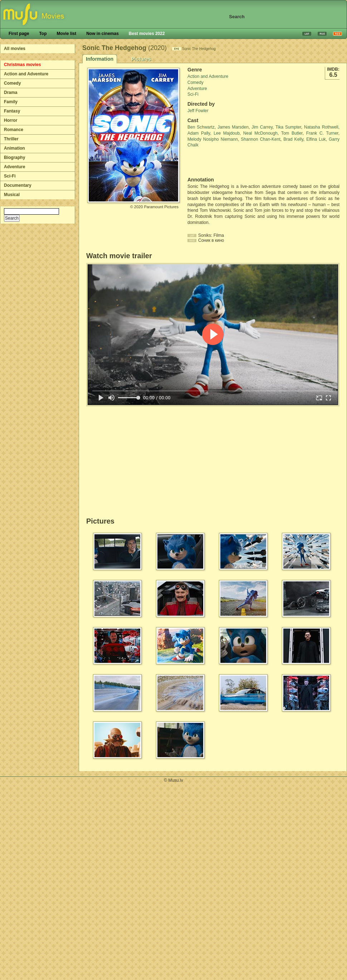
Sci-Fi (10, 176)
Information (100, 59)
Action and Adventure (26, 74)
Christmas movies (22, 65)
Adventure (14, 167)
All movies (15, 49)
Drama (11, 92)
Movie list (66, 34)
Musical (12, 195)
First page (19, 34)
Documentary (18, 185)
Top (43, 34)
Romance (14, 130)
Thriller (11, 139)
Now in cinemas (102, 34)
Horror (11, 120)
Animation (14, 148)
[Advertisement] (229, 162)
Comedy (12, 83)
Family (11, 102)
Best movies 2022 (147, 34)
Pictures (141, 59)
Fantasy (12, 111)
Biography (14, 157)
